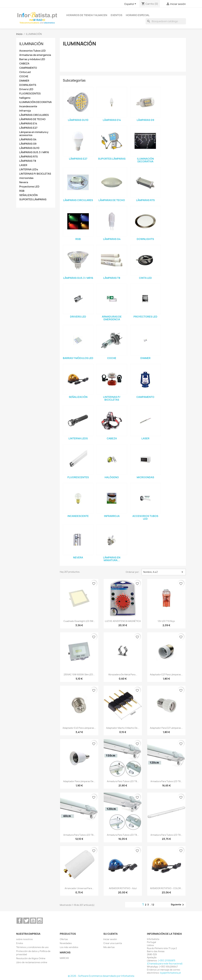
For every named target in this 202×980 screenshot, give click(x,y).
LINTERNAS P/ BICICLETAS (35, 174)
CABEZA (24, 64)
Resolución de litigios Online (31, 958)
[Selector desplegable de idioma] (131, 4)
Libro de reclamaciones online (32, 962)
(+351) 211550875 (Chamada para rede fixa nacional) (165, 962)
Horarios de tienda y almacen (87, 15)
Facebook (20, 921)
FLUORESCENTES (30, 94)
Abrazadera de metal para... (123, 674)
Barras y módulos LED (32, 59)
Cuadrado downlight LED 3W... (79, 621)
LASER (23, 165)
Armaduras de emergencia (35, 55)
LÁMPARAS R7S (29, 157)
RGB (22, 191)
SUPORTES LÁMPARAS (33, 199)
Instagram (40, 921)
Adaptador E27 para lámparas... (166, 674)
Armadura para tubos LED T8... (123, 781)
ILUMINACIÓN (31, 44)
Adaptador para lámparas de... (79, 781)
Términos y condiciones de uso (32, 947)
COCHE (24, 76)
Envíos (20, 943)
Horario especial (138, 15)
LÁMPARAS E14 (28, 124)
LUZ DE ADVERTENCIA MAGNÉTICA (123, 621)
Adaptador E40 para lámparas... (79, 728)
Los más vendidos (69, 947)
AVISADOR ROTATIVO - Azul (123, 888)
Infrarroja (25, 111)
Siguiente (178, 905)
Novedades (66, 943)
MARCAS (64, 958)
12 (153, 905)
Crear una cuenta (113, 943)
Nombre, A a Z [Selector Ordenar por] (164, 572)
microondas (26, 178)
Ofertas (64, 939)
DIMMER (24, 81)
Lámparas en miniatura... (112, 559)
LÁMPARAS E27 (28, 128)
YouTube (33, 921)
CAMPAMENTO (28, 68)
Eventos (117, 15)
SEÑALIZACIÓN (28, 195)
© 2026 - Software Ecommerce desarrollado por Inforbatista (101, 976)
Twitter (26, 921)
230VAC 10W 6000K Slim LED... (79, 674)
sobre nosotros (24, 939)
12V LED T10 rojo (166, 621)
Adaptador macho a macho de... (123, 728)
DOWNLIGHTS (28, 85)
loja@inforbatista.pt (170, 973)
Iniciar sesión (110, 939)
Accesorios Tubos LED (32, 51)
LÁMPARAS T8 (28, 161)
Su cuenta (110, 934)
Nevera (24, 182)
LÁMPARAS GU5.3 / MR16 (34, 152)
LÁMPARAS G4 (28, 139)
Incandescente (28, 106)
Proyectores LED (29, 187)
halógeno (25, 98)
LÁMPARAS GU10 (29, 148)
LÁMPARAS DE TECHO (32, 119)
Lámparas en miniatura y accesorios (34, 134)
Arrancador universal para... (79, 888)
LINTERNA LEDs (29, 169)
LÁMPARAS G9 (28, 144)
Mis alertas (109, 947)
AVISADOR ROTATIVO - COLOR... (166, 888)
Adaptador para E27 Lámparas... (166, 728)
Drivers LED (26, 89)
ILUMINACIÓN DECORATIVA (35, 102)
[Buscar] (166, 21)
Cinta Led (25, 72)
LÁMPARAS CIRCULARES (34, 115)
